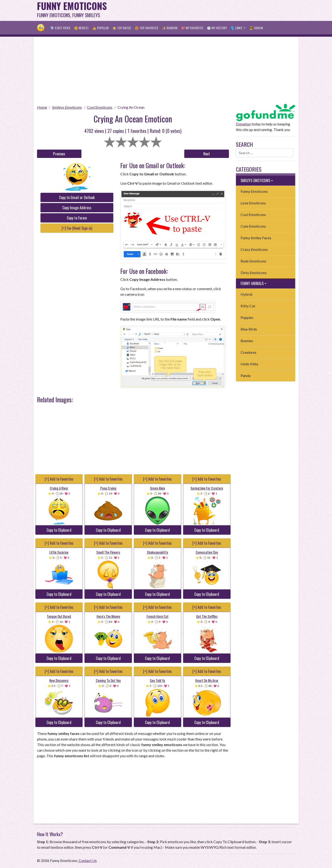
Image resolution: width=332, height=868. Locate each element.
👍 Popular (101, 28)
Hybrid (246, 294)
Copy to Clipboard (59, 530)
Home (42, 107)
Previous (59, 154)
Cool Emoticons (100, 107)
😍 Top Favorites (146, 28)
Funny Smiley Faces (256, 238)
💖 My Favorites (192, 28)
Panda (246, 375)
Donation (243, 124)
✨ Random (170, 28)
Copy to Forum (77, 218)
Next (207, 154)
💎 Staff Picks (60, 28)
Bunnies (247, 341)
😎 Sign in (256, 28)
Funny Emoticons (254, 191)
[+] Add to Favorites (59, 479)
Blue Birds (249, 329)
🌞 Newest (81, 28)
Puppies (247, 317)
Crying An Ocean (131, 107)
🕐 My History (217, 28)
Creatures (248, 352)
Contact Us (88, 860)
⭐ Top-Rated (122, 28)
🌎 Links (237, 28)
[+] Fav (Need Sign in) (77, 228)
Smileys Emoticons (67, 107)
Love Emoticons (253, 203)
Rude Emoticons (253, 261)
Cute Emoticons (253, 226)
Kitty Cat (248, 306)
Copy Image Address (77, 208)
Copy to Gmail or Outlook (77, 197)
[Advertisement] (211, 10)
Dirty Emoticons (254, 273)
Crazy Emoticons (254, 249)
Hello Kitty (249, 364)
